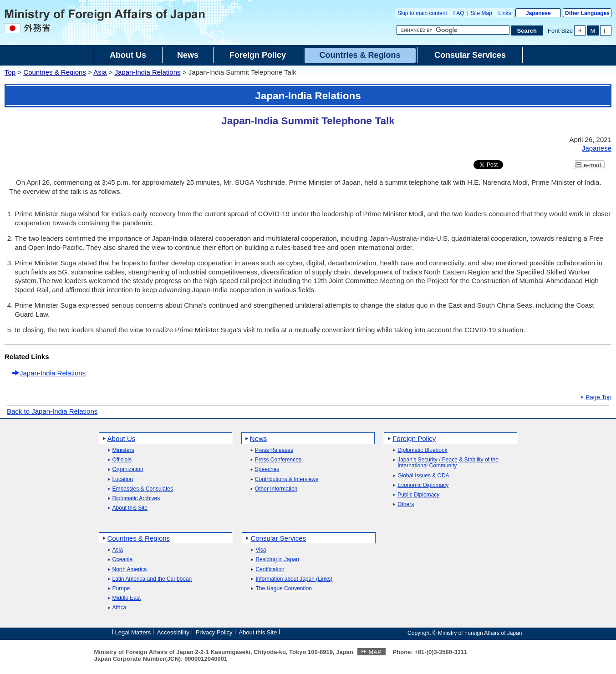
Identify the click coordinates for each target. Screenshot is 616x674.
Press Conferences (278, 460)
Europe (121, 589)
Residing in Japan (277, 560)
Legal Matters (133, 632)
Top (10, 72)
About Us (122, 438)
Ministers (123, 450)
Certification (270, 570)
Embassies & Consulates (143, 489)
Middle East (127, 598)
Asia (100, 72)
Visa (261, 550)
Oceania (123, 560)
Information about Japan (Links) (294, 579)
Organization (128, 469)
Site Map (481, 13)
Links (505, 13)
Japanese (538, 13)
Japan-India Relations (147, 72)
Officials (122, 460)
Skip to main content (422, 13)
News (259, 438)
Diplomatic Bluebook (422, 450)
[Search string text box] (453, 30)
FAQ (459, 13)
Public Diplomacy (418, 495)
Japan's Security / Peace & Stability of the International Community (448, 463)
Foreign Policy (414, 438)
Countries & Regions (55, 72)
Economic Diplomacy (423, 485)
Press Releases (274, 450)
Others (406, 504)
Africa (120, 608)
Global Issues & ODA (423, 476)
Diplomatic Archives (136, 499)
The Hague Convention (283, 589)
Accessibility (173, 632)
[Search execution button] (527, 30)
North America (130, 570)
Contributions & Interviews (287, 479)
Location (123, 479)
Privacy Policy (214, 632)
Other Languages (587, 13)
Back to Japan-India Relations (52, 411)
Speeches (267, 469)
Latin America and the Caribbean (152, 579)
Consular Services (278, 538)
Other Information (276, 489)
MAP (375, 652)
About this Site (130, 508)
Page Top (598, 397)
